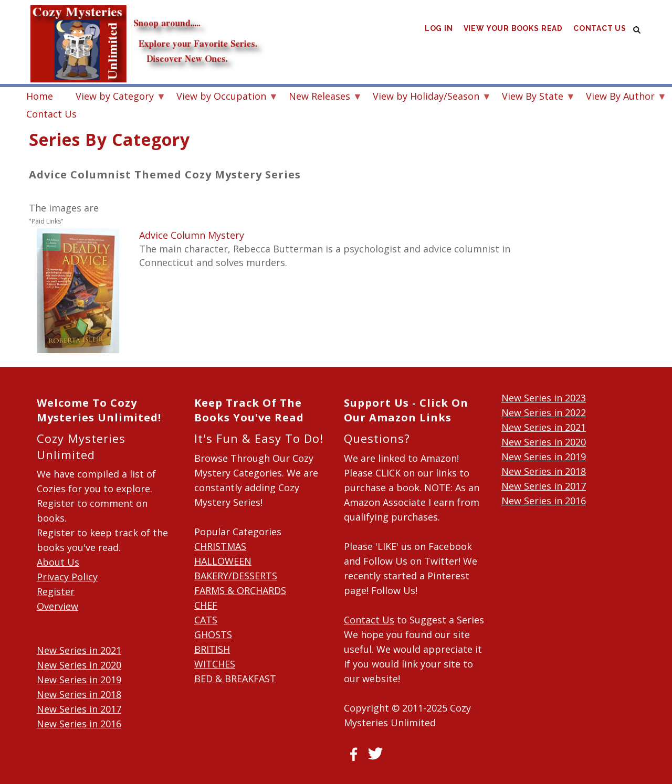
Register (56, 591)
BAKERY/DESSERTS (236, 576)
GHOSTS (213, 634)
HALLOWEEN (223, 561)
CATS (206, 620)
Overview (57, 606)
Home (40, 96)
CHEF (206, 605)
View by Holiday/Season (426, 97)
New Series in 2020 (79, 665)
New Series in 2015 (79, 738)
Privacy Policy (67, 577)
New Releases (319, 97)
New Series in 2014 (79, 753)
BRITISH (212, 649)
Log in (438, 31)
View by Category (115, 97)
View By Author (620, 97)
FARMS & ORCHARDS (240, 590)
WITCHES (215, 664)
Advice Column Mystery (192, 235)
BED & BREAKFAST (235, 679)
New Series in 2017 (79, 709)
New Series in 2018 (79, 694)
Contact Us (600, 31)
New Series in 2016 (79, 724)
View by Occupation (221, 97)
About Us (58, 562)
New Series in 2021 (79, 650)
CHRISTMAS (220, 546)
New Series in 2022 (544, 412)
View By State (533, 97)
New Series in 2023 (544, 398)
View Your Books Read (513, 31)
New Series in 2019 (79, 680)
